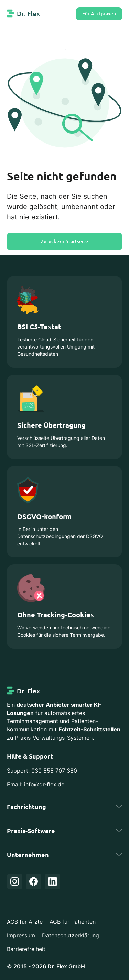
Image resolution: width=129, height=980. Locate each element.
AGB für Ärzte (25, 922)
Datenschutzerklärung (71, 935)
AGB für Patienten (73, 922)
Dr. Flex (28, 14)
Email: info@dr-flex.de (36, 784)
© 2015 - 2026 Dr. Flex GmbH (46, 966)
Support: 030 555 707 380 (42, 771)
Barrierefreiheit (26, 949)
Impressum (21, 935)
